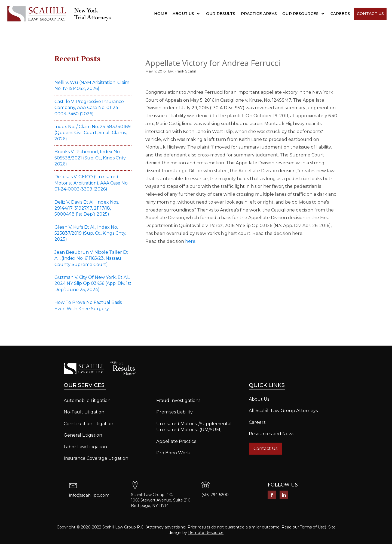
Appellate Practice (176, 441)
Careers (340, 14)
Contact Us (370, 14)
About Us (183, 14)
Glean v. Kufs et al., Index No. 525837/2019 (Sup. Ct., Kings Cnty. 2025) (90, 233)
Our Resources (300, 14)
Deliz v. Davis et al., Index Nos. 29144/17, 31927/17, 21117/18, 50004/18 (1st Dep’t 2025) (87, 208)
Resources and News (272, 434)
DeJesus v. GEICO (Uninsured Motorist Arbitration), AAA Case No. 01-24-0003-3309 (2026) (91, 183)
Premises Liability (174, 412)
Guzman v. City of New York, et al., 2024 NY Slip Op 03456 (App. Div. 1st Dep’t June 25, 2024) (93, 283)
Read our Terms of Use (303, 527)
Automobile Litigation (87, 401)
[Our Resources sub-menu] (324, 14)
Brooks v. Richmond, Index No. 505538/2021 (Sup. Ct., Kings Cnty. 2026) (90, 158)
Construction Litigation (88, 424)
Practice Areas (259, 14)
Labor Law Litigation (85, 447)
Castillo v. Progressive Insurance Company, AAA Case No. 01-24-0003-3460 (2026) (89, 108)
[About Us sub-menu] (199, 14)
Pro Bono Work (173, 453)
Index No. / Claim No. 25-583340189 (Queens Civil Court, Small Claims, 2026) (93, 133)
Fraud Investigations (178, 401)
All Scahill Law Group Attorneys (283, 411)
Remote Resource (206, 533)
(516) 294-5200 (215, 495)
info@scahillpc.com (89, 495)
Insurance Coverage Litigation (96, 458)
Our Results (221, 14)
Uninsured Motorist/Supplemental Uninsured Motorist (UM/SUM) (194, 427)
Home (161, 14)
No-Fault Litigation (84, 412)
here (190, 241)
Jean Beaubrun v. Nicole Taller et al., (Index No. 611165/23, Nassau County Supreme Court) (91, 258)
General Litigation (83, 435)
